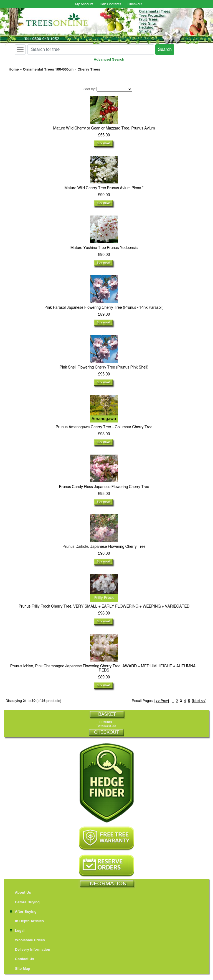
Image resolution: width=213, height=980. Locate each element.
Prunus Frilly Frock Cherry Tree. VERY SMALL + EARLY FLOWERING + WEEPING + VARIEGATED (104, 606)
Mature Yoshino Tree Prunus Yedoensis (104, 248)
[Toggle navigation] (20, 50)
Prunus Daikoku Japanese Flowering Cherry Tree (104, 547)
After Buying (23, 912)
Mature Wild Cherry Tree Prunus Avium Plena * (104, 188)
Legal (17, 931)
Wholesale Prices (27, 940)
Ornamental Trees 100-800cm (48, 70)
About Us (20, 893)
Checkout (135, 4)
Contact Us (22, 959)
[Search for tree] (91, 50)
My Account (84, 4)
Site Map (20, 969)
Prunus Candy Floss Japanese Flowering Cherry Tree (104, 487)
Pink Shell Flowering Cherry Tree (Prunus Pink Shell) (104, 367)
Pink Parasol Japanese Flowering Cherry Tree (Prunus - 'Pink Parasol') (104, 308)
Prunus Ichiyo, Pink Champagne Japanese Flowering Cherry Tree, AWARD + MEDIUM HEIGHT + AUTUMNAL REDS (104, 668)
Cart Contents (111, 4)
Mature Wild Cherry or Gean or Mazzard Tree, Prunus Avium (104, 128)
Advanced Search (109, 60)
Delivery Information (30, 950)
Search (165, 50)
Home (14, 70)
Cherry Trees (89, 70)
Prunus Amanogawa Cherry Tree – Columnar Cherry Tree (104, 427)
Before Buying (25, 902)
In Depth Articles (27, 921)
